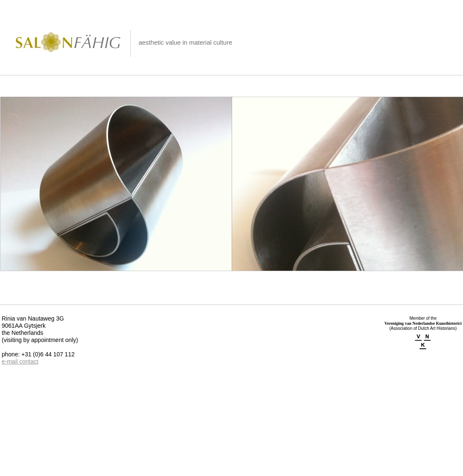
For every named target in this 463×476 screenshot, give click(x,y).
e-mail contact (20, 361)
